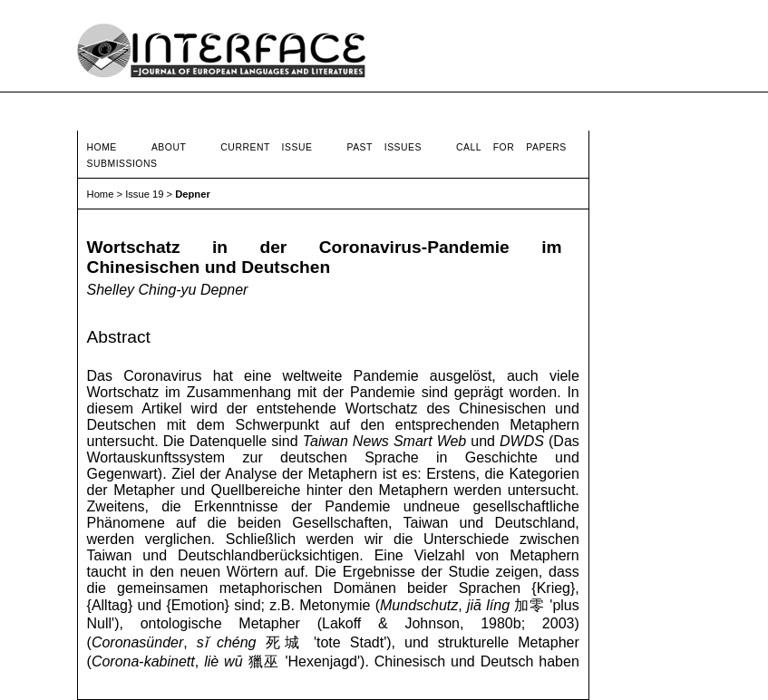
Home (102, 147)
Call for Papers (511, 147)
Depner (193, 194)
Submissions (122, 164)
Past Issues (384, 147)
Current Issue (266, 147)
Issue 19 (144, 194)
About (169, 147)
